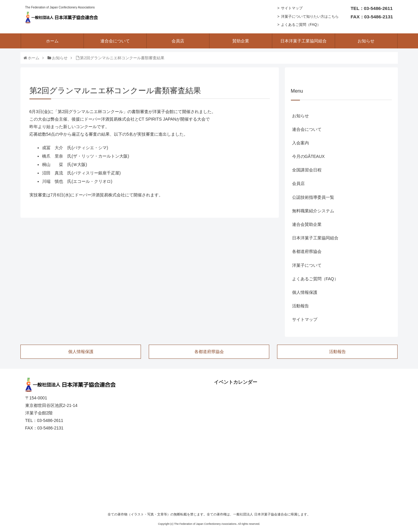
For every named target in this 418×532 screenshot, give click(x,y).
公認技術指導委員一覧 (313, 197)
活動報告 (301, 306)
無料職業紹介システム (313, 211)
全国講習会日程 (307, 170)
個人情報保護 (305, 292)
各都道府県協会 (307, 251)
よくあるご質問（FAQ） (301, 25)
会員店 (298, 183)
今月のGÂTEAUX (308, 156)
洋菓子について (307, 265)
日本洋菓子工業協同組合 (315, 238)
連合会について (307, 129)
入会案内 (301, 143)
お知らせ (301, 116)
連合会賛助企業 (307, 224)
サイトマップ (292, 8)
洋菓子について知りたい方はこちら (310, 17)
